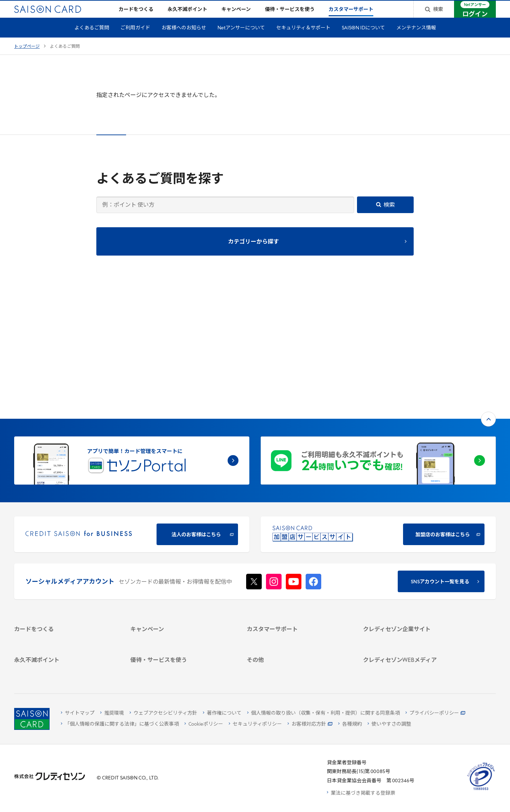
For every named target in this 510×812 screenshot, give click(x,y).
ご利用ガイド (135, 39)
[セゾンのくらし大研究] (413, 639)
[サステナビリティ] (413, 553)
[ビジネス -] (413, 544)
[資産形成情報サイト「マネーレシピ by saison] (413, 626)
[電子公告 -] (413, 571)
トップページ (27, 58)
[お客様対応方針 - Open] (310, 724)
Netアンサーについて (241, 39)
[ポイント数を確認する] (64, 668)
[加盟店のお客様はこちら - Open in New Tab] (378, 418)
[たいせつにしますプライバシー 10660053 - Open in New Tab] (481, 790)
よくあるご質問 (92, 39)
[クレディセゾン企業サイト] (413, 525)
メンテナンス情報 (416, 39)
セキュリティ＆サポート (303, 39)
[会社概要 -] (413, 534)
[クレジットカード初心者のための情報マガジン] (413, 610)
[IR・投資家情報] (413, 562)
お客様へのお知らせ (184, 39)
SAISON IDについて (363, 39)
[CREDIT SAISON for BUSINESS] (132, 418)
